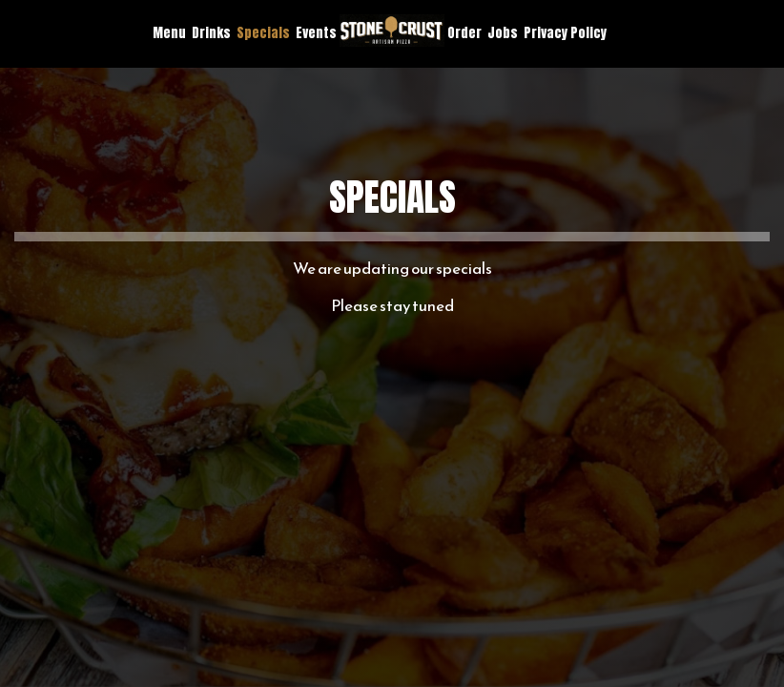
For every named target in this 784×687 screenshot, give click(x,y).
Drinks (211, 33)
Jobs (503, 33)
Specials (263, 33)
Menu (169, 33)
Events (316, 33)
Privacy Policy (565, 33)
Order (464, 33)
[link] (392, 31)
